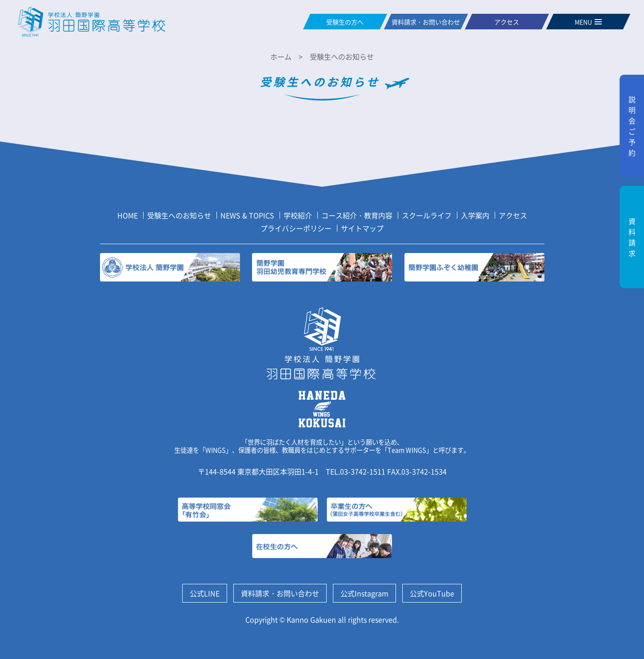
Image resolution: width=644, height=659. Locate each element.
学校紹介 (298, 215)
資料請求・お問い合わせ (280, 593)
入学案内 (475, 215)
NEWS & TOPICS (247, 215)
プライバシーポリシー (296, 228)
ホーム (281, 56)
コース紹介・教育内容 (357, 215)
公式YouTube (432, 593)
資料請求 (632, 237)
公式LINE (205, 593)
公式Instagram (364, 593)
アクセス (513, 215)
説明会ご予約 (632, 126)
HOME (128, 215)
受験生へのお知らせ (179, 215)
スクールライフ (427, 215)
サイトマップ (362, 228)
